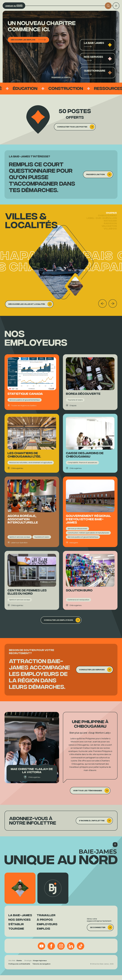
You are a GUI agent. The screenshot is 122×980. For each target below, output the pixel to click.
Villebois (110, 234)
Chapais (111, 218)
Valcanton (109, 231)
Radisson (110, 229)
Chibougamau (107, 221)
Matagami (110, 226)
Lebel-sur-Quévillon (102, 224)
